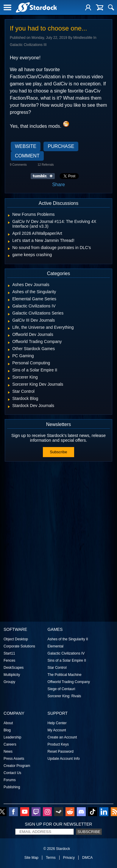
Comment (27, 156)
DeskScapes (14, 668)
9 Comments (18, 165)
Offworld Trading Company (69, 682)
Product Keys (58, 744)
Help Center (57, 723)
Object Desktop (16, 639)
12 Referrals (46, 165)
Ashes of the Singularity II (68, 639)
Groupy (9, 682)
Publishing (12, 787)
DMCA (87, 858)
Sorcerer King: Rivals (64, 696)
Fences (9, 660)
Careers (10, 744)
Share (58, 185)
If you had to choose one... (48, 28)
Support (58, 713)
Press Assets (14, 759)
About (8, 723)
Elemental (56, 646)
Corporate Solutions (19, 646)
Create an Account (62, 737)
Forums (10, 780)
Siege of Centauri (61, 689)
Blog (7, 730)
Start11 (9, 653)
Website (26, 146)
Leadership (12, 737)
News (8, 751)
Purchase (61, 146)
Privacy (69, 858)
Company (14, 713)
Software (15, 629)
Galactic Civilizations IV (66, 653)
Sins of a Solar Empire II (67, 660)
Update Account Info (64, 759)
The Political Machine (65, 675)
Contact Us (12, 773)
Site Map (31, 858)
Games (55, 629)
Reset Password (61, 751)
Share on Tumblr (45, 176)
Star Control (57, 668)
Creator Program (17, 766)
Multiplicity (12, 675)
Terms (51, 858)
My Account (57, 730)
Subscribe (59, 452)
